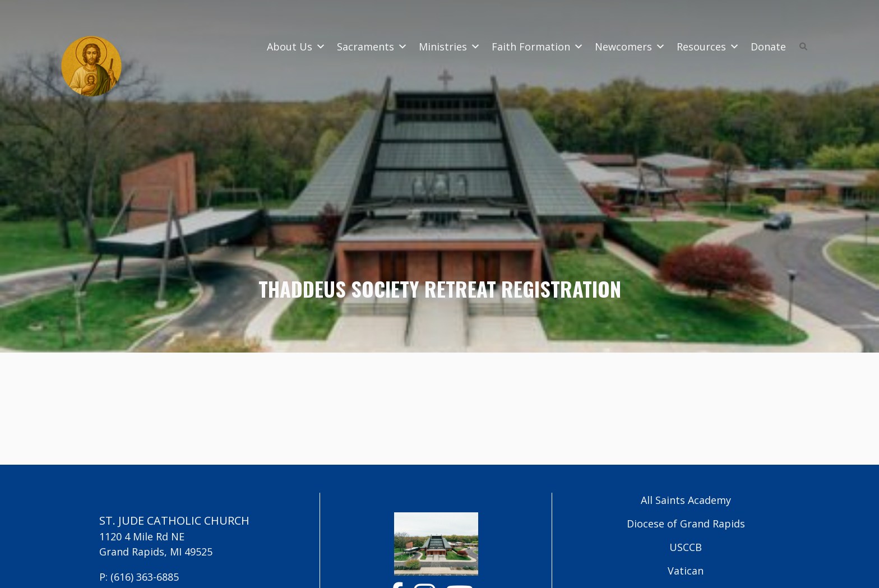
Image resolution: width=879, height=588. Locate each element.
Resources (708, 47)
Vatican (686, 571)
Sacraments (372, 47)
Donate (768, 47)
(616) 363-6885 (145, 577)
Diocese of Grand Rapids (686, 524)
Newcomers (630, 47)
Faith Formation (538, 47)
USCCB (686, 547)
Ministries (450, 47)
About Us (296, 47)
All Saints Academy (686, 500)
